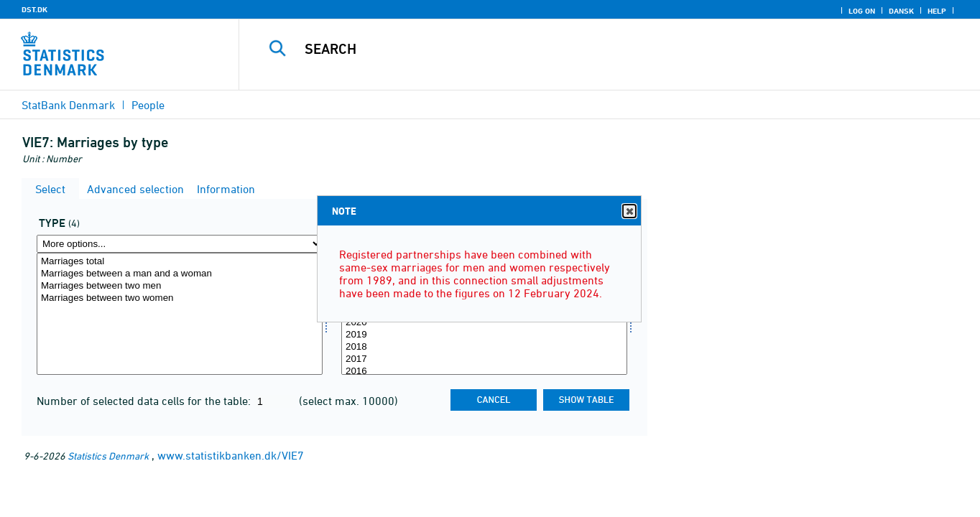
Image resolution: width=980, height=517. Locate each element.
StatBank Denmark (68, 105)
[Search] (591, 49)
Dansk (901, 11)
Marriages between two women (180, 298)
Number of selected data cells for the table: (145, 401)
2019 (484, 335)
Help (937, 11)
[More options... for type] (180, 244)
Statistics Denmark (108, 456)
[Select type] (180, 314)
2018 (484, 347)
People (148, 105)
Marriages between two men (180, 286)
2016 (484, 372)
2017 (484, 359)
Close (629, 211)
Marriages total (180, 262)
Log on (862, 11)
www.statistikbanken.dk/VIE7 (231, 455)
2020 (484, 323)
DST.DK (34, 9)
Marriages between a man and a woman (180, 274)
